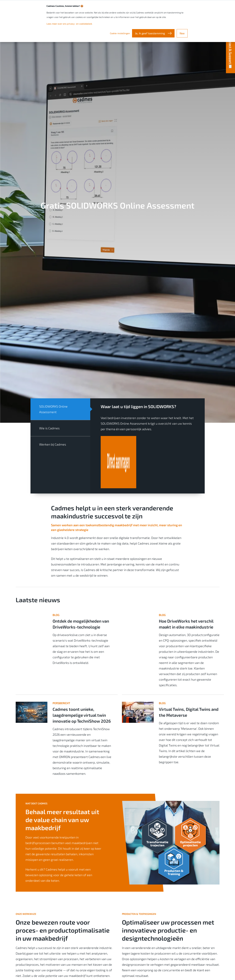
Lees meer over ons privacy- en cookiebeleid (69, 24)
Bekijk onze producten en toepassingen (154, 945)
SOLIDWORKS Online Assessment (53, 409)
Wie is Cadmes (49, 428)
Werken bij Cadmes (53, 444)
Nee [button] (182, 33)
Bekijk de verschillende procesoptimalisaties (51, 945)
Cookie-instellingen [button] (120, 33)
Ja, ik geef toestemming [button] (150, 33)
